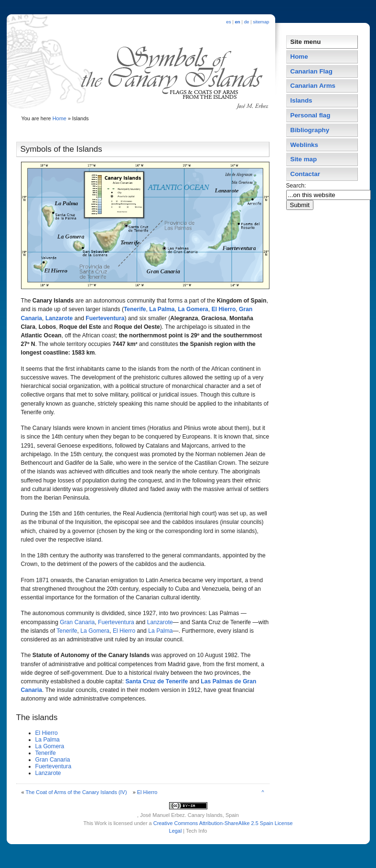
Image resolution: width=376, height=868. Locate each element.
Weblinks (304, 145)
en (237, 22)
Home (59, 118)
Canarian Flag (312, 71)
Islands (301, 100)
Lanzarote (59, 318)
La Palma (162, 309)
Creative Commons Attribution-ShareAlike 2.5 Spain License (223, 823)
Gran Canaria (77, 622)
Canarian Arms (313, 86)
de (247, 22)
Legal (176, 831)
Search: (297, 186)
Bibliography (310, 130)
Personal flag (311, 115)
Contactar (305, 174)
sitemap (261, 22)
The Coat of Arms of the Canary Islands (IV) (76, 792)
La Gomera (193, 309)
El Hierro (224, 309)
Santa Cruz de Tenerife (156, 681)
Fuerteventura (105, 318)
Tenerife (135, 309)
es (228, 22)
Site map (304, 159)
